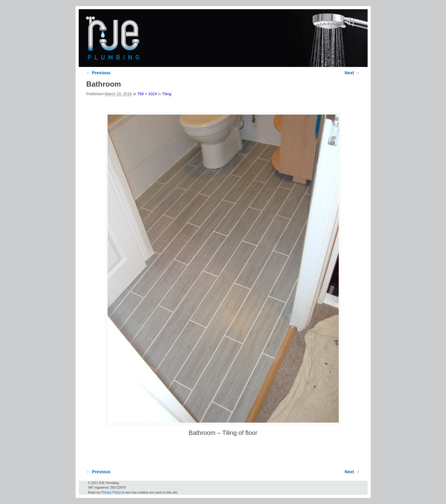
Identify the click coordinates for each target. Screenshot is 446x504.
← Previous (99, 73)
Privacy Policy (111, 492)
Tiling (167, 94)
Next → (352, 73)
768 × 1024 (147, 94)
